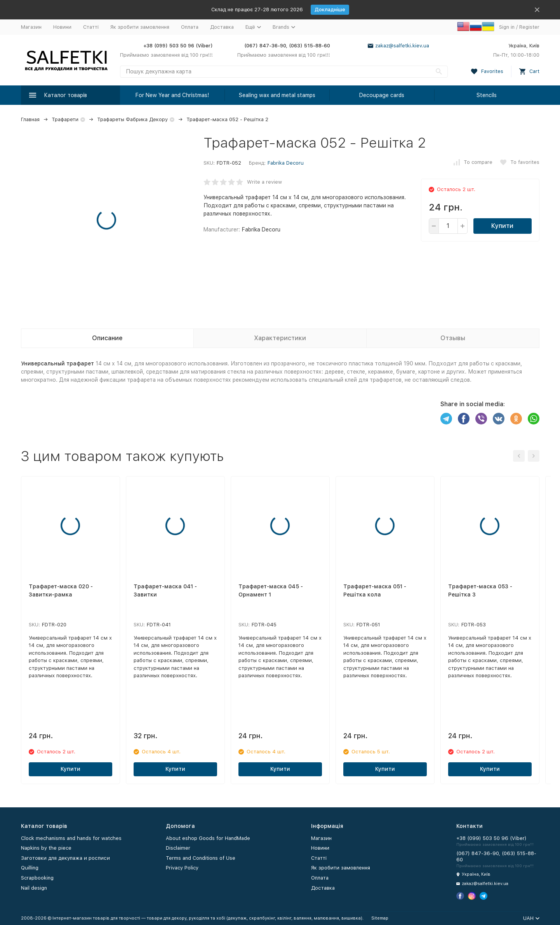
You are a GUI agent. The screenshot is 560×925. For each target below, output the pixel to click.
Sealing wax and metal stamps (277, 95)
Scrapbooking (37, 878)
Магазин (31, 27)
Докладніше (330, 10)
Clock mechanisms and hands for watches (71, 838)
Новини (62, 27)
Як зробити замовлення (140, 27)
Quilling (30, 868)
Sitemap (380, 918)
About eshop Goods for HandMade (208, 838)
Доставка (222, 27)
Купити (502, 226)
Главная (30, 119)
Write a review (264, 182)
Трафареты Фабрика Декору (132, 119)
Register (529, 27)
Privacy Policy (182, 868)
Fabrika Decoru (286, 163)
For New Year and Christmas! (172, 95)
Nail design (34, 888)
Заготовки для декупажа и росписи (65, 858)
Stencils (487, 95)
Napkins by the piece (46, 848)
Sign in (507, 27)
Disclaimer (178, 848)
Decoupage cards (382, 95)
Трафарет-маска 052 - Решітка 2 (227, 119)
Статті (91, 27)
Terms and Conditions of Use (201, 858)
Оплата (190, 27)
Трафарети (65, 119)
